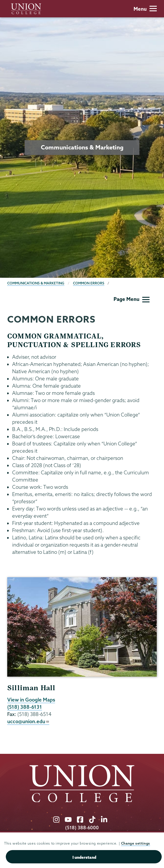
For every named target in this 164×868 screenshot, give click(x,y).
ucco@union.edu (28, 721)
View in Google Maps (31, 700)
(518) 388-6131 (25, 707)
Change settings (136, 843)
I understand (84, 857)
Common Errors (89, 283)
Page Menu (132, 299)
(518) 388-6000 (82, 828)
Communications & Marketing (36, 283)
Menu (145, 9)
